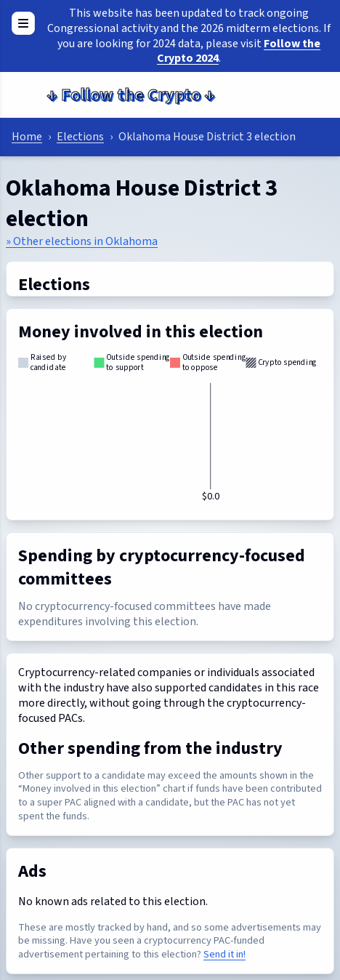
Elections (80, 137)
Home (27, 137)
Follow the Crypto (131, 95)
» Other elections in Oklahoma (82, 241)
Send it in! (224, 954)
